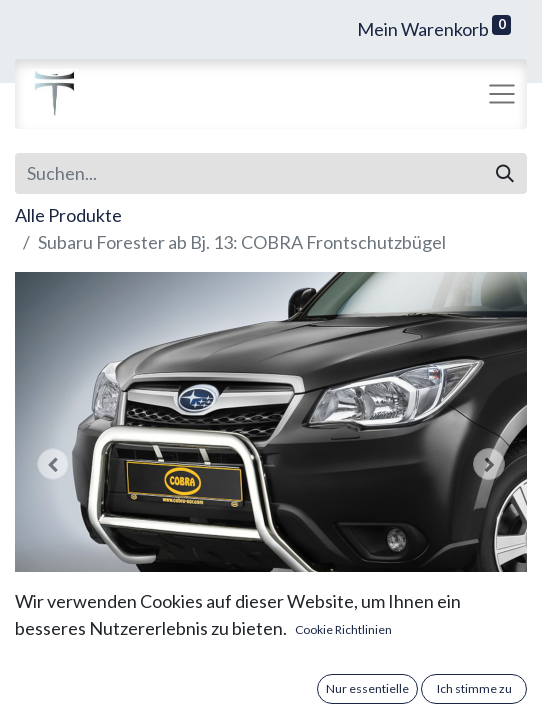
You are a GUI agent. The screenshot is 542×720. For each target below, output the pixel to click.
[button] (53, 464)
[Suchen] (505, 173)
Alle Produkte (68, 215)
